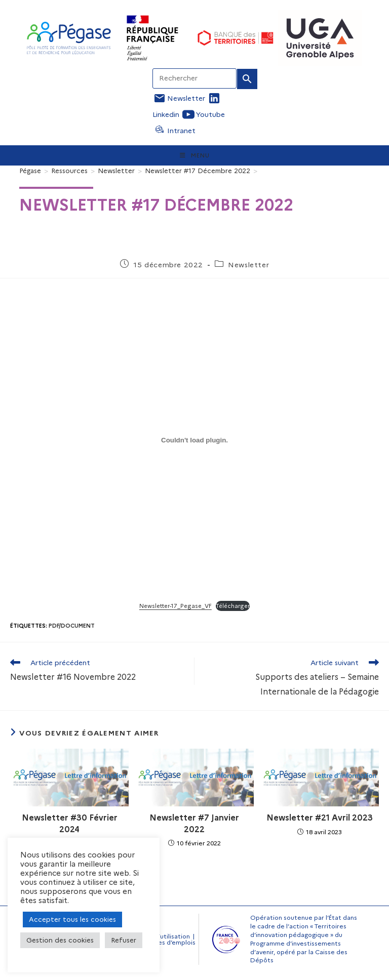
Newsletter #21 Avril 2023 (320, 818)
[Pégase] (30, 171)
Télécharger (233, 606)
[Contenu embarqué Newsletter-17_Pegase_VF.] (194, 440)
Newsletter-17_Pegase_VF (176, 606)
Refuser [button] (124, 940)
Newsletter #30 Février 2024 (70, 823)
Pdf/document (72, 626)
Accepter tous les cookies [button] (72, 919)
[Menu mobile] (195, 155)
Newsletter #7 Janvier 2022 (194, 823)
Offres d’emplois (170, 942)
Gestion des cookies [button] (60, 940)
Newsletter (248, 265)
